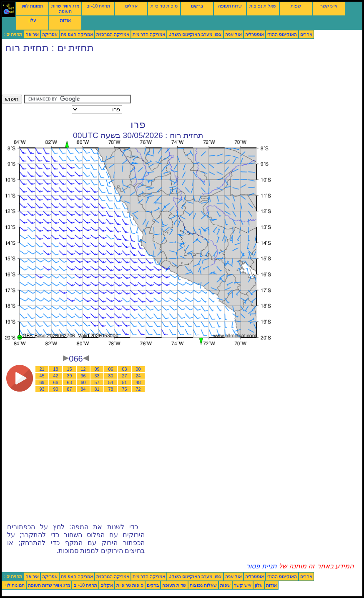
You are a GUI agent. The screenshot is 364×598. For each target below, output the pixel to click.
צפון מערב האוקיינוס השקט (195, 34)
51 (125, 382)
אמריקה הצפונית (77, 34)
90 (56, 389)
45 (42, 376)
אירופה (32, 34)
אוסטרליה (255, 34)
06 (111, 369)
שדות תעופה (230, 6)
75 (125, 389)
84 (83, 389)
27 (125, 376)
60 (83, 382)
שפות (296, 6)
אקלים (131, 6)
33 (97, 376)
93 (42, 389)
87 (70, 389)
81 (97, 389)
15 (70, 369)
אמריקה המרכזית (113, 34)
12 (83, 369)
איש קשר (329, 6)
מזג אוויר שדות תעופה (65, 9)
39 (70, 376)
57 (97, 382)
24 (138, 376)
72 (138, 389)
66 (56, 382)
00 (138, 369)
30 (111, 376)
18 (56, 369)
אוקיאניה (233, 34)
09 (97, 369)
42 (56, 376)
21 (42, 369)
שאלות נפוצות (263, 6)
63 (70, 382)
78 (111, 389)
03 (125, 369)
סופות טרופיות (164, 6)
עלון (32, 20)
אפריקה (50, 34)
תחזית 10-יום (98, 6)
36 (83, 376)
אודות (65, 20)
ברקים (197, 6)
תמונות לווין (32, 6)
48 (138, 382)
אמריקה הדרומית (149, 34)
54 (111, 382)
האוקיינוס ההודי (282, 34)
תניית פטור (261, 566)
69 (42, 382)
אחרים (306, 34)
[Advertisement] (153, 76)
